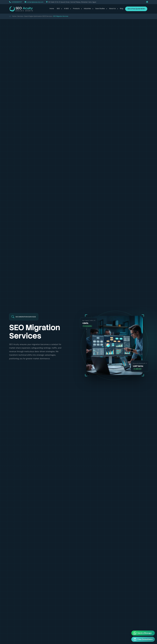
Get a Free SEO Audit (23, 368)
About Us (112, 9)
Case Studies (100, 9)
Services (20, 16)
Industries (87, 9)
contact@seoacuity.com (35, 2)
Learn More (45, 368)
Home (52, 9)
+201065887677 (17, 2)
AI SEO (66, 9)
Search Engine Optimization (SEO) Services (38, 16)
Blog (122, 9)
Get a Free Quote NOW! (136, 9)
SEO (58, 9)
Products (76, 9)
